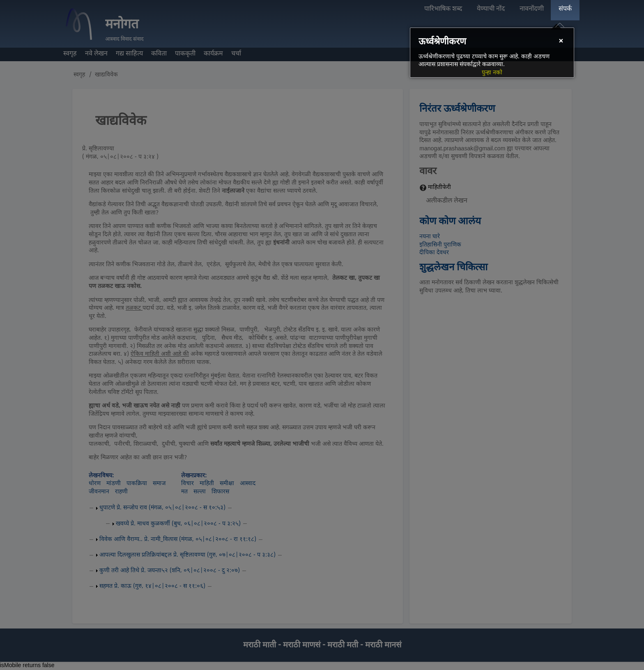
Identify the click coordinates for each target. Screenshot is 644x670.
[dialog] (492, 53)
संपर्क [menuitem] (565, 9)
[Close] (561, 42)
